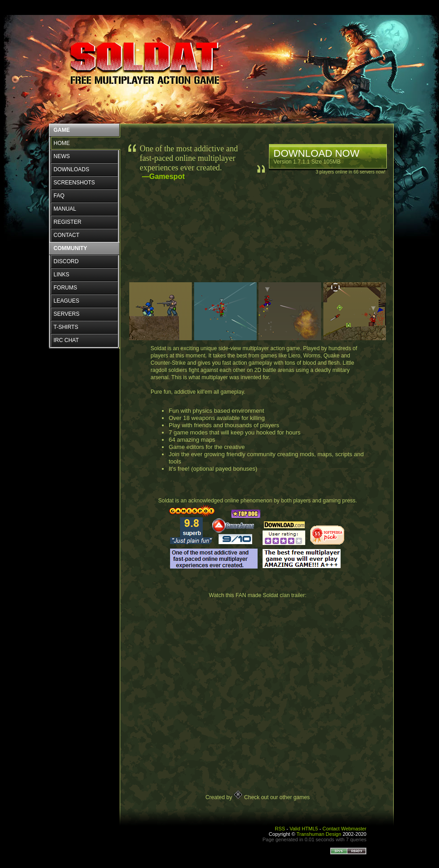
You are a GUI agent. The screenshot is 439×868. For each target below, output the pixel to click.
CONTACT (66, 235)
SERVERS (66, 314)
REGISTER (67, 222)
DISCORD (66, 261)
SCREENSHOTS (74, 183)
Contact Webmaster (344, 829)
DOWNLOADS (71, 169)
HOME (62, 143)
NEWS (62, 156)
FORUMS (65, 288)
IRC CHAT (66, 340)
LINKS (61, 275)
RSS (280, 829)
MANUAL (65, 209)
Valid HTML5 (304, 829)
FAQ (59, 196)
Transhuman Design (319, 834)
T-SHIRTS (66, 327)
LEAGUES (66, 301)
